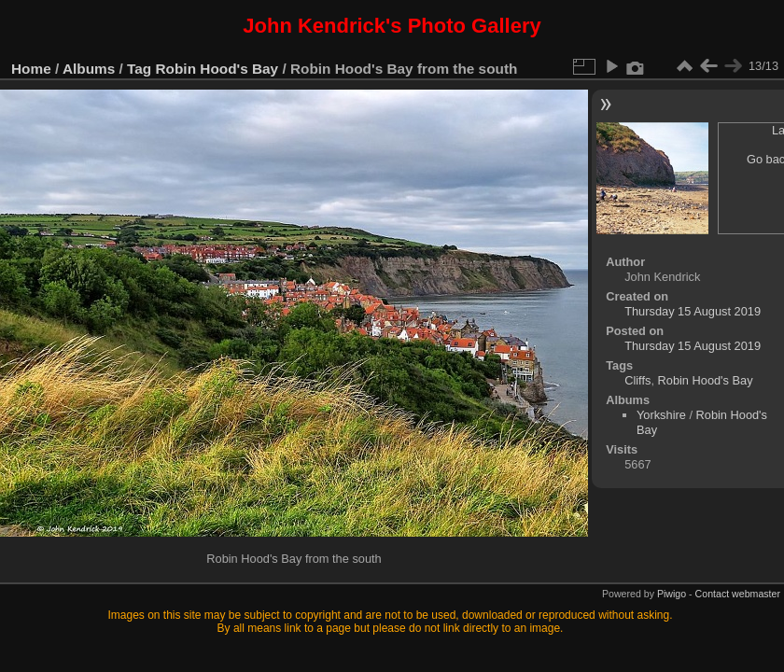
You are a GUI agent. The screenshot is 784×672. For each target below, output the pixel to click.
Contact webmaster (738, 594)
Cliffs (637, 380)
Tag (139, 69)
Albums (89, 69)
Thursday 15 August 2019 (693, 311)
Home (31, 69)
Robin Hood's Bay (217, 69)
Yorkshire (661, 415)
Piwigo (672, 594)
